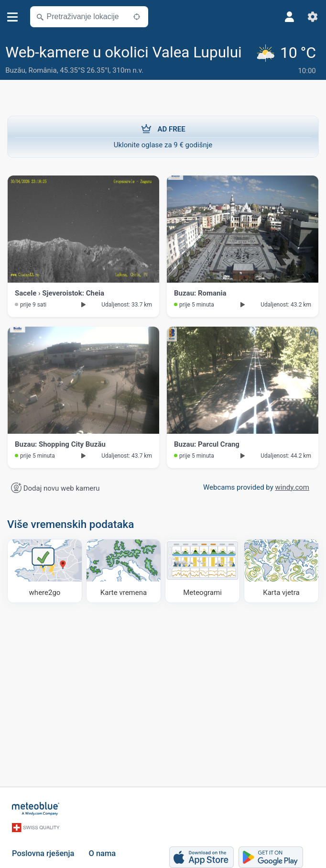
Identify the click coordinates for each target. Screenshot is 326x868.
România (42, 70)
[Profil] (290, 17)
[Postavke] (313, 17)
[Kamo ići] (45, 571)
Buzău (15, 70)
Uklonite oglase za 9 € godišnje (163, 136)
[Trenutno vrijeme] (288, 60)
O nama (102, 853)
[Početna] (36, 809)
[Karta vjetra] (281, 571)
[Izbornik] (13, 17)
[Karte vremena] (124, 571)
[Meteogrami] (202, 571)
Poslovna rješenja (43, 853)
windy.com (293, 487)
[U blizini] (137, 17)
